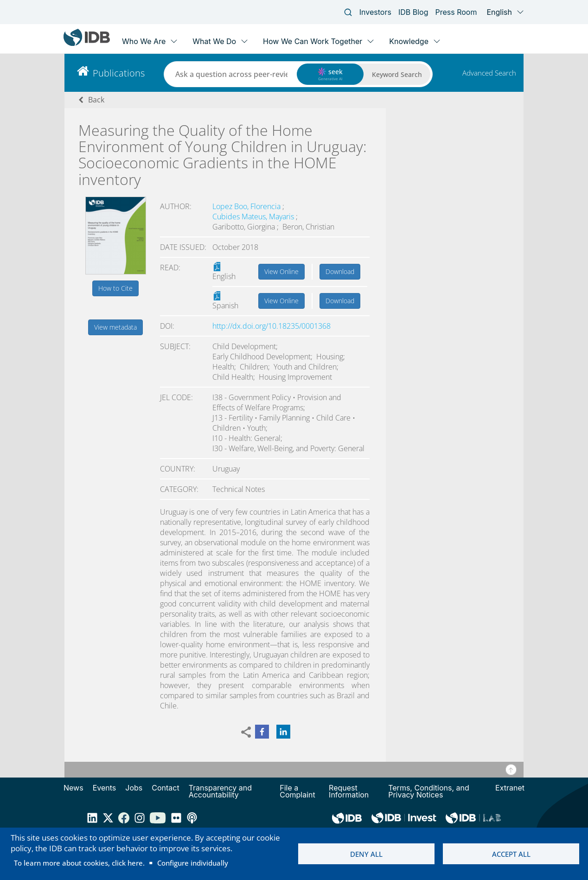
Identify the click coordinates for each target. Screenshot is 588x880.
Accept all (511, 854)
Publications (119, 73)
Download (340, 271)
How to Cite (115, 288)
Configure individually (193, 863)
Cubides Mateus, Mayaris (254, 217)
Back (96, 100)
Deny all (366, 854)
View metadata (115, 327)
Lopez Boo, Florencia (247, 206)
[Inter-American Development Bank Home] (87, 44)
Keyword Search (397, 74)
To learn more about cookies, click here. (79, 863)
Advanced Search (489, 73)
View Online (281, 271)
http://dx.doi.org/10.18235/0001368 (272, 326)
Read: (170, 268)
